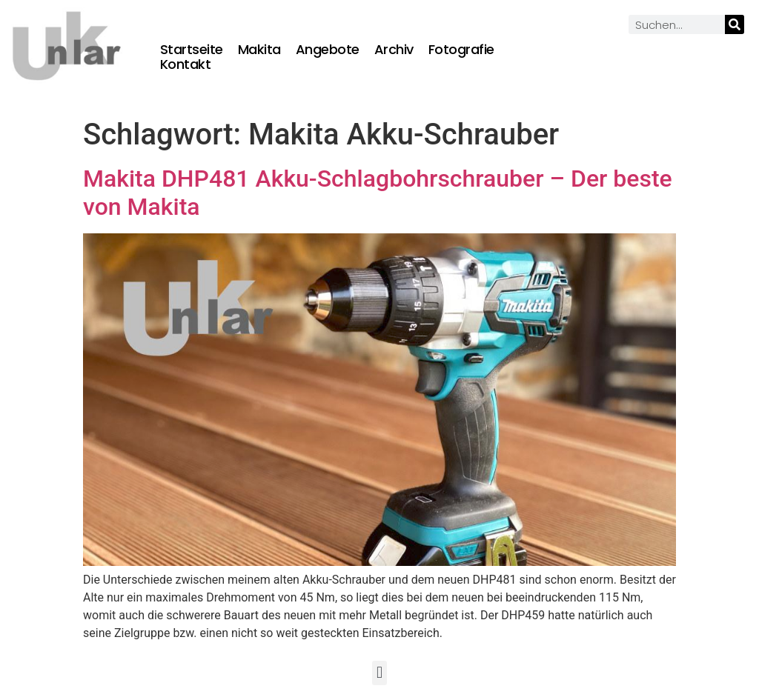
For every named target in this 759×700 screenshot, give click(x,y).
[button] (379, 673)
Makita (259, 50)
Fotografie (461, 50)
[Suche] (735, 24)
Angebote (328, 50)
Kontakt (186, 64)
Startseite (192, 50)
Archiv (394, 50)
